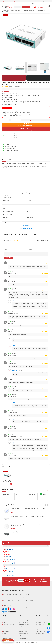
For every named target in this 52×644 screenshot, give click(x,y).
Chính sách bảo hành (23, 634)
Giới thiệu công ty (6, 620)
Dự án (4, 634)
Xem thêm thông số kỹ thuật (26, 228)
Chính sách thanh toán (24, 625)
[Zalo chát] (49, 632)
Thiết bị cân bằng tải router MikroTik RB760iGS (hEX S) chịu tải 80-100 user (27, 532)
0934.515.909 (7, 576)
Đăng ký (27, 580)
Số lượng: (4, 120)
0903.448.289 (8, 572)
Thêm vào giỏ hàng (35, 120)
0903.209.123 (20, 597)
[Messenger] (49, 628)
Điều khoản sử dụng (23, 620)
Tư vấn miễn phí (41, 581)
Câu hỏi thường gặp (23, 638)
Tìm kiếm (26, 7)
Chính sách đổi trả (23, 631)
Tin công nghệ (6, 631)
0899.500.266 (8, 553)
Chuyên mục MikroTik (40, 629)
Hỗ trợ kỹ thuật (44, 1)
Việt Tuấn (14, 301)
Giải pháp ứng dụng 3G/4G (41, 625)
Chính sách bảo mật (23, 627)
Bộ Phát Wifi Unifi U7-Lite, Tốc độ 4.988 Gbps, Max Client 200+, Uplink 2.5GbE (28, 508)
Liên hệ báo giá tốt (26, 129)
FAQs (32, 1)
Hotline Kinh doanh (39, 7)
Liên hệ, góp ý (6, 622)
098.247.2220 (8, 563)
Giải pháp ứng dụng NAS (40, 622)
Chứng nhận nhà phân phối (8, 625)
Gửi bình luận (8, 258)
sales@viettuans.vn (11, 605)
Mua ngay (26, 125)
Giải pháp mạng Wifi (39, 620)
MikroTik (23, 89)
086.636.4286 (8, 560)
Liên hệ (37, 1)
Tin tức (4, 627)
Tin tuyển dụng (6, 636)
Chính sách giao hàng (23, 629)
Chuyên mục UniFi (39, 627)
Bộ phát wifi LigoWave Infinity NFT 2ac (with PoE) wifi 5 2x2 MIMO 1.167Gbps (27, 516)
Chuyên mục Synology (40, 631)
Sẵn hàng (16, 89)
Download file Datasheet (26, 226)
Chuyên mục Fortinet (40, 634)
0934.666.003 (8, 556)
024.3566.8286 (8, 597)
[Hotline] (49, 624)
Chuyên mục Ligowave (40, 636)
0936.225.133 (8, 568)
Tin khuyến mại (6, 629)
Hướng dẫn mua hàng (23, 622)
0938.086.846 (8, 550)
